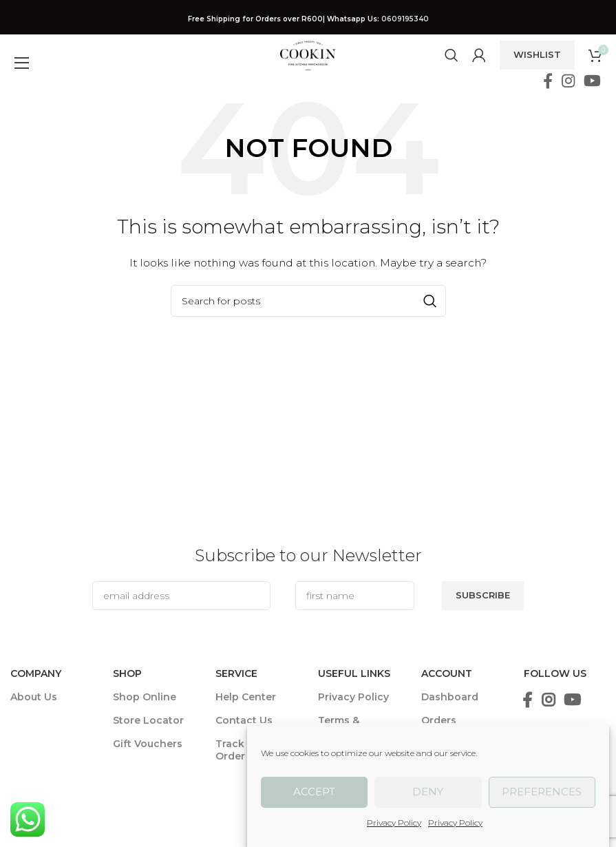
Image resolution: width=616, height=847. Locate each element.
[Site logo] (308, 54)
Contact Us (244, 720)
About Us (34, 697)
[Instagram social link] (568, 81)
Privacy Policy (394, 823)
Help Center (246, 697)
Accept (314, 792)
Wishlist (537, 54)
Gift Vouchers (148, 744)
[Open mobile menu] (19, 55)
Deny (428, 792)
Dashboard (450, 697)
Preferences (542, 792)
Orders (439, 720)
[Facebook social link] (548, 81)
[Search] (452, 55)
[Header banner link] (308, 19)
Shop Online (145, 697)
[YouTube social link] (593, 81)
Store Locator (148, 720)
